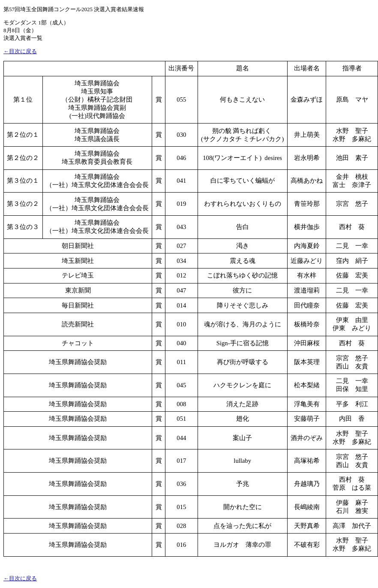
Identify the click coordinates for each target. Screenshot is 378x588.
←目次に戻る (20, 51)
